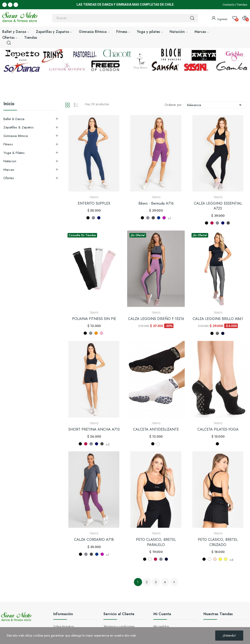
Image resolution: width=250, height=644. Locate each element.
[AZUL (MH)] (99, 218)
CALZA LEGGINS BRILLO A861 (218, 319)
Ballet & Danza (14, 119)
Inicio (9, 104)
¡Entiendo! (229, 635)
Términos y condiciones (119, 626)
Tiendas (242, 5)
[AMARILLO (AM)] (220, 559)
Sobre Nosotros (64, 626)
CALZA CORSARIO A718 (94, 540)
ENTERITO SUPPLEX (94, 203)
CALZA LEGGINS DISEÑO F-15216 (156, 319)
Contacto (229, 5)
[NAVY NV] (159, 218)
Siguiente (174, 582)
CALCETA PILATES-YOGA (218, 429)
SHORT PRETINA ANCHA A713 (94, 429)
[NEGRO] (88, 218)
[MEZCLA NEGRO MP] (153, 218)
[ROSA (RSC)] (102, 333)
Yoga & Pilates (14, 153)
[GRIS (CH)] (217, 333)
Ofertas (9, 178)
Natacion (10, 161)
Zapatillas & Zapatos (19, 127)
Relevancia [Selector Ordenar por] (215, 105)
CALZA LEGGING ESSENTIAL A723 (218, 206)
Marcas (9, 170)
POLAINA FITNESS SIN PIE (94, 319)
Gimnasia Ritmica (16, 136)
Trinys (94, 197)
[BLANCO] (158, 444)
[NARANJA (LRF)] (96, 333)
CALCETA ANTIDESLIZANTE (156, 429)
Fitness (8, 144)
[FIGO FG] (164, 218)
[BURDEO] (212, 223)
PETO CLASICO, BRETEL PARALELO (156, 542)
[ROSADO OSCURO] (215, 559)
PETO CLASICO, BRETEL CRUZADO (218, 542)
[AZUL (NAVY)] (223, 333)
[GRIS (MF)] (93, 218)
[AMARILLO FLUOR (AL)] (226, 559)
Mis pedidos (161, 626)
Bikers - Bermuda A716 (156, 203)
